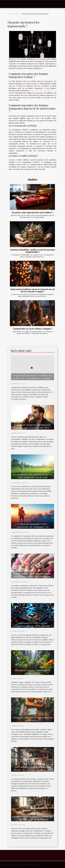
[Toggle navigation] (5, 4)
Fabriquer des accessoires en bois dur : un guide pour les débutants (32, 818)
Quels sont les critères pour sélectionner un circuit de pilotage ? (32, 624)
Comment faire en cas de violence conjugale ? (33, 329)
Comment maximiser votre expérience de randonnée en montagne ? (33, 527)
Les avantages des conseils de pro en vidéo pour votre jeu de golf (33, 476)
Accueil (10, 14)
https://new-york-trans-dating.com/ (43, 91)
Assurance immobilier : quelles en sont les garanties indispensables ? (32, 251)
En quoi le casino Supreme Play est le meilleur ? (32, 212)
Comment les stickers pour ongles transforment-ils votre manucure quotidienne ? (32, 576)
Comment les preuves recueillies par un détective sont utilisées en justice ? (32, 377)
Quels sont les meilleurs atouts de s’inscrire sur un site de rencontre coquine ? (33, 290)
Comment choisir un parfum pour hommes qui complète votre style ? (33, 426)
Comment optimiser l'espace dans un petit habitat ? (33, 719)
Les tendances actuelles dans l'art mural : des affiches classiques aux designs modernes (33, 770)
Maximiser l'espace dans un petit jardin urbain (32, 672)
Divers (17, 14)
